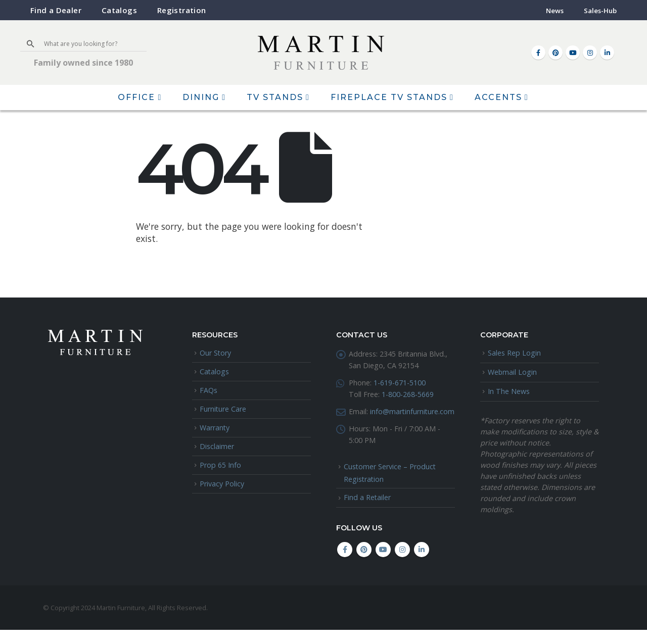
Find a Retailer (367, 511)
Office (136, 97)
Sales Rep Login (514, 353)
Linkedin (422, 564)
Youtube (383, 564)
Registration (182, 10)
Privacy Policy (222, 484)
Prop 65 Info (220, 465)
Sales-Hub (600, 11)
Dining (201, 97)
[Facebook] (538, 53)
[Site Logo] (321, 53)
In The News (509, 391)
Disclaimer (217, 446)
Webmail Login (513, 372)
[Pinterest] (556, 53)
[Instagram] (590, 53)
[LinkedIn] (607, 53)
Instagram (402, 564)
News (555, 11)
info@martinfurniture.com (391, 425)
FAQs (209, 390)
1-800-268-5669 (408, 395)
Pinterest (364, 564)
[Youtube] (573, 53)
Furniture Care (223, 409)
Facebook (345, 564)
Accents (498, 97)
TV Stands (275, 97)
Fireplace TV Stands (389, 97)
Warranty (215, 428)
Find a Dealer (56, 10)
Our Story (216, 353)
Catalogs (119, 10)
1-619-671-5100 (400, 383)
